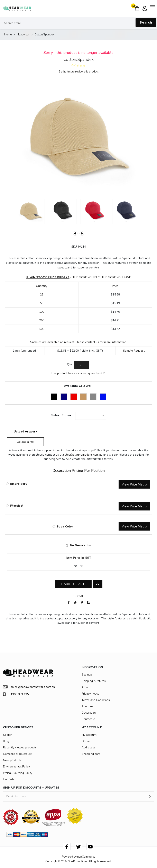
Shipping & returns (94, 681)
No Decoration (81, 545)
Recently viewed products (20, 747)
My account (89, 735)
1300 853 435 (16, 694)
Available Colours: (78, 386)
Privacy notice (90, 694)
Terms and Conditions (96, 700)
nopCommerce (86, 857)
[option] (31, 211)
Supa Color (65, 527)
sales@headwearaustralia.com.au (29, 687)
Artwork (87, 687)
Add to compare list (98, 584)
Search (146, 23)
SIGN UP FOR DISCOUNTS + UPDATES (31, 788)
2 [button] (82, 233)
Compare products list (17, 754)
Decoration (89, 713)
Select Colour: (62, 415)
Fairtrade (9, 779)
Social (79, 596)
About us (87, 706)
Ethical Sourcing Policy (18, 773)
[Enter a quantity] (82, 365)
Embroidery (19, 484)
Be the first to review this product (78, 72)
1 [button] (75, 233)
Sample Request (134, 351)
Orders (86, 741)
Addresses (89, 747)
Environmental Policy (16, 767)
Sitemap (87, 675)
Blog (6, 741)
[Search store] (78, 23)
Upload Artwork (25, 432)
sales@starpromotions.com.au (83, 455)
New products (12, 760)
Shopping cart (91, 754)
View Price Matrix (134, 484)
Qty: (70, 364)
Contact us (89, 719)
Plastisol (17, 506)
